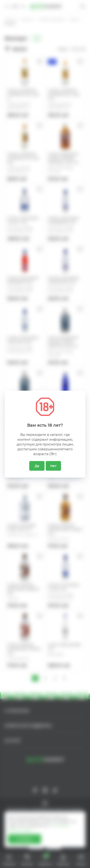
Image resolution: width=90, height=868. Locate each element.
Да (37, 466)
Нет (53, 466)
